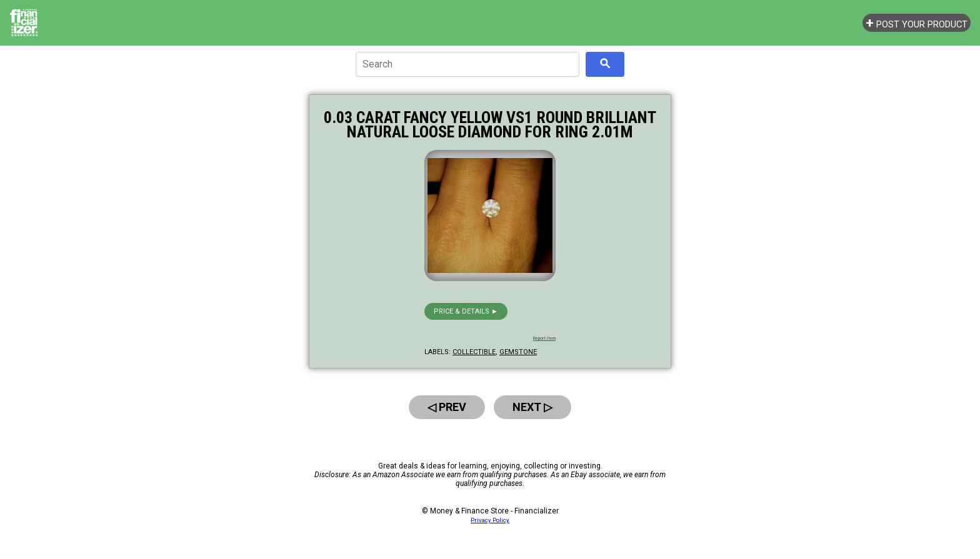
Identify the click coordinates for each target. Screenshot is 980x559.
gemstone (518, 352)
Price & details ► (466, 311)
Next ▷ (532, 407)
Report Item (544, 339)
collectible (474, 352)
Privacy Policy (490, 520)
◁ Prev (447, 407)
